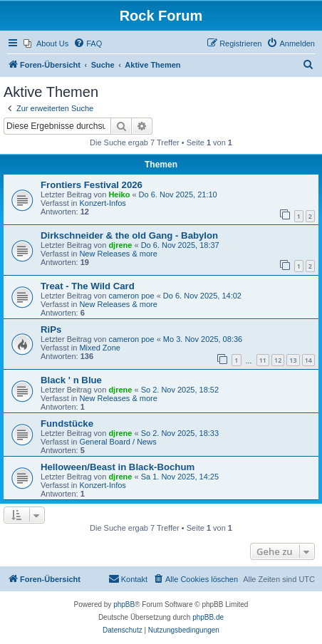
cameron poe (131, 296)
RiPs (51, 329)
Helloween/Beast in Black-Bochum (118, 467)
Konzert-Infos (102, 203)
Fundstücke (67, 424)
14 (308, 360)
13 (293, 360)
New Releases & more (118, 254)
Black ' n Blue (71, 380)
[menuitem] (46, 43)
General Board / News (118, 442)
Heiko (119, 194)
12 (278, 360)
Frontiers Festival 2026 (92, 185)
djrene (120, 245)
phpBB (124, 604)
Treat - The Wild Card (88, 286)
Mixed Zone (99, 348)
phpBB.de (208, 617)
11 (263, 360)
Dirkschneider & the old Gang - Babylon (129, 235)
